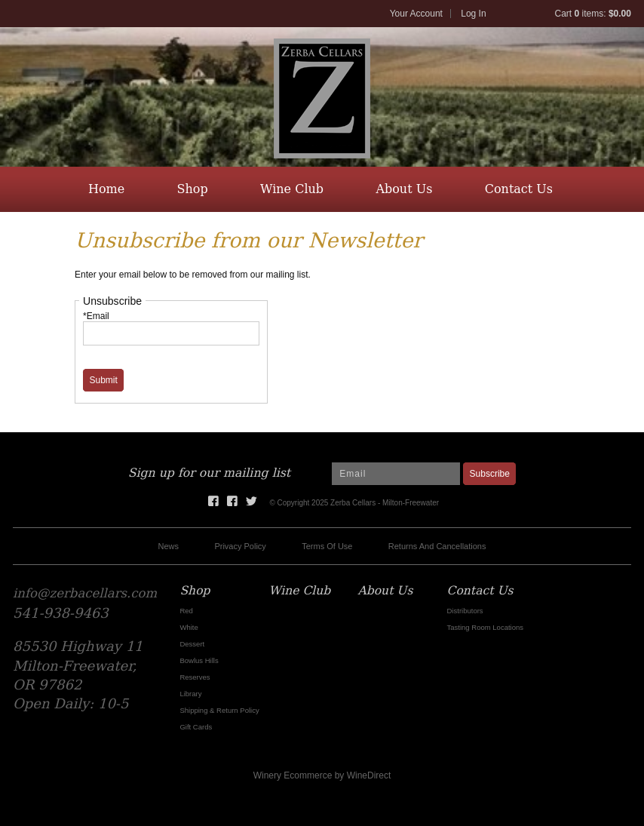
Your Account (416, 14)
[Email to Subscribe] (396, 474)
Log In (473, 14)
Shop (193, 189)
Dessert (192, 644)
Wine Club (292, 189)
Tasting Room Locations (486, 627)
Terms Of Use (327, 546)
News (169, 546)
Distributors (465, 611)
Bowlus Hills (199, 660)
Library (190, 694)
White (189, 627)
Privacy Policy (240, 546)
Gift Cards (196, 727)
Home (106, 189)
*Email (96, 316)
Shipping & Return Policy (219, 710)
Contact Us (519, 189)
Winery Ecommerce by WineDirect (322, 775)
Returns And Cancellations (437, 546)
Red (186, 611)
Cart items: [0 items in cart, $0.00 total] (593, 14)
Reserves (195, 677)
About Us (404, 189)
